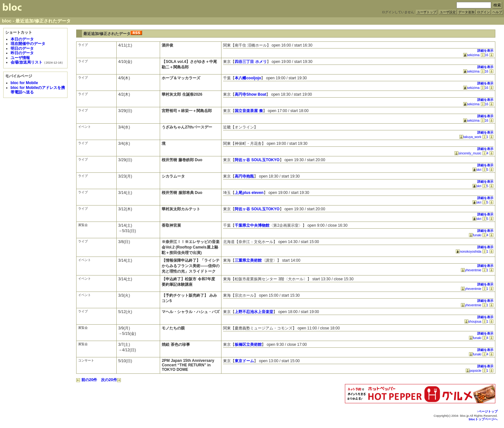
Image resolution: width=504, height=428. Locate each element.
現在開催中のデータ (28, 44)
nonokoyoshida (468, 252)
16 (485, 55)
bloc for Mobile (24, 83)
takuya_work (470, 137)
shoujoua (473, 322)
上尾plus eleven (249, 193)
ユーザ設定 (448, 12)
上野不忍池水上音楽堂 (254, 312)
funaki (475, 235)
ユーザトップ (427, 12)
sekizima (471, 55)
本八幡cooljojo (248, 78)
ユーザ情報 (20, 58)
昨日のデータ (22, 53)
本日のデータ (22, 39)
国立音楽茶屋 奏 (249, 111)
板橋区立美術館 (248, 345)
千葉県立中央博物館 (252, 225)
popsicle (474, 371)
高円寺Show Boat (250, 94)
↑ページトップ (487, 411)
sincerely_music (468, 153)
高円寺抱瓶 (244, 176)
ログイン (483, 12)
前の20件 (87, 380)
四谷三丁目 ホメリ (251, 62)
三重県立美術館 (248, 260)
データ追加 (466, 12)
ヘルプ (497, 12)
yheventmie (471, 270)
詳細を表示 (485, 51)
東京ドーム (244, 361)
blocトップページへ (483, 419)
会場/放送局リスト (27, 62)
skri (477, 170)
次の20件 (111, 380)
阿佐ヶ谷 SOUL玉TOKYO (257, 160)
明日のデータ (22, 48)
